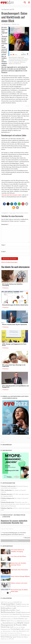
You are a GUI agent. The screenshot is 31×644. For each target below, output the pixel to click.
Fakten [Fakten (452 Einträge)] (5, 621)
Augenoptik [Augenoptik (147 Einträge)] (18, 602)
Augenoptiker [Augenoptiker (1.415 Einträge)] (11, 604)
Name (3, 245)
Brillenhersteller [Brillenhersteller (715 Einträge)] (10, 610)
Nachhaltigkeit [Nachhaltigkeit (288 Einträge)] (17, 629)
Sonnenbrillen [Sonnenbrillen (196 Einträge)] (6, 635)
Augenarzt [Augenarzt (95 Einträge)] (10, 602)
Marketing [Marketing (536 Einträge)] (7, 627)
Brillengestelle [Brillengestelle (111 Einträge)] (24, 606)
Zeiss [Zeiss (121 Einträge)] (6, 639)
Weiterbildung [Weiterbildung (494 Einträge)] (9, 637)
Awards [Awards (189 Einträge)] (25, 604)
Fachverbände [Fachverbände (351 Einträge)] (21, 619)
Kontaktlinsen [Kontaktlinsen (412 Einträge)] (10, 623)
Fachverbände (20, 213)
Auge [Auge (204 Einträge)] (4, 602)
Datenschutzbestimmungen (9, 262)
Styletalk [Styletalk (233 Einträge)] (25, 635)
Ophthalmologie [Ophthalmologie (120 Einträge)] (8, 631)
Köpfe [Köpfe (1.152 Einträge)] (23, 623)
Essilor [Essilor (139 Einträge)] (6, 617)
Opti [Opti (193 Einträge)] (16, 631)
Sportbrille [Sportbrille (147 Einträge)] (16, 635)
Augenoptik (12, 213)
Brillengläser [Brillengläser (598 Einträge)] (9, 608)
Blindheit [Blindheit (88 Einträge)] (3, 606)
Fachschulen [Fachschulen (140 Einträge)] (9, 619)
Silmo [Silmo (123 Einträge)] (20, 633)
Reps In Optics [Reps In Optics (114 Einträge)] (5, 633)
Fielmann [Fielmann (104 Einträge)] (14, 621)
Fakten (26, 213)
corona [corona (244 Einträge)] (8, 614)
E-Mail (4, 252)
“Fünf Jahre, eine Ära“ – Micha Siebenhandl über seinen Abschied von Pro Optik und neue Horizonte (15, 504)
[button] (25, 2)
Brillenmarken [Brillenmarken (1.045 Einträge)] (11, 612)
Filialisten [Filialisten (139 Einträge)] (21, 621)
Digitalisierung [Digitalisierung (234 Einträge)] (19, 614)
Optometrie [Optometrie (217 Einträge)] (24, 631)
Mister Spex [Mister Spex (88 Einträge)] (17, 627)
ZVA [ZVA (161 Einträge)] (11, 639)
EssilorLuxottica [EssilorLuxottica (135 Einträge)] (15, 617)
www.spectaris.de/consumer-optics (11, 195)
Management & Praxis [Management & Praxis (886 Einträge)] (14, 625)
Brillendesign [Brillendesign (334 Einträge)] (13, 606)
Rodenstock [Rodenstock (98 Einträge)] (13, 633)
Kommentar (5, 224)
